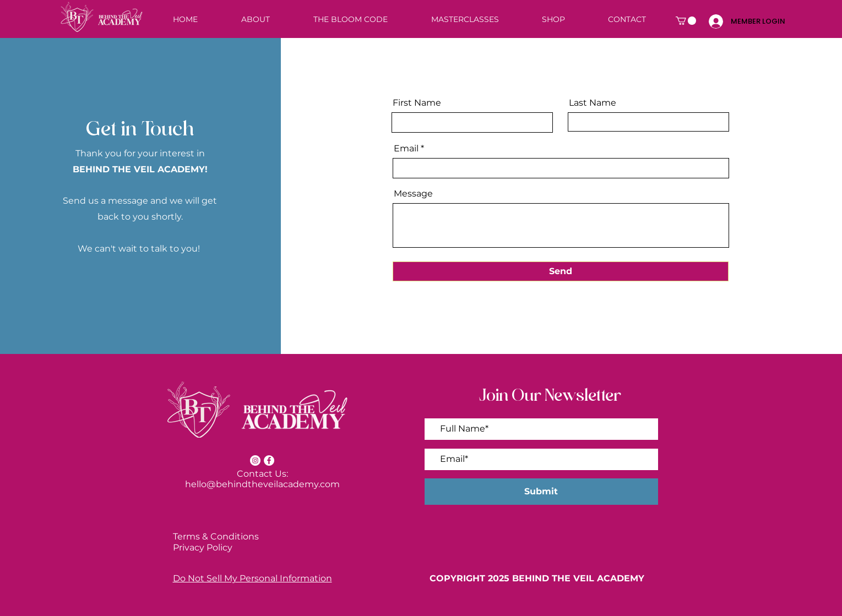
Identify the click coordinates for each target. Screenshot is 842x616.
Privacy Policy (203, 547)
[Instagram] (255, 460)
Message (413, 194)
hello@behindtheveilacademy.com (262, 484)
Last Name (593, 103)
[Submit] (541, 492)
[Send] (561, 271)
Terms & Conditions (216, 536)
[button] (686, 21)
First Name (417, 103)
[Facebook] (269, 460)
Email (406, 149)
